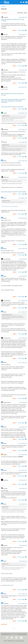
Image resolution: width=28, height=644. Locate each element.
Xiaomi (3, 6)
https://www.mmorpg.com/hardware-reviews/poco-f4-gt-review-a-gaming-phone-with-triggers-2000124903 (14, 101)
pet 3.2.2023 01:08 (23, 276)
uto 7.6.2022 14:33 (23, 142)
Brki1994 (5, 35)
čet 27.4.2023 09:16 (23, 455)
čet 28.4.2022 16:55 (23, 70)
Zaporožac (6, 480)
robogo (5, 113)
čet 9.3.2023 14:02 (23, 427)
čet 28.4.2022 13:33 (23, 35)
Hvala (20, 30)
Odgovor (15, 30)
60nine (5, 161)
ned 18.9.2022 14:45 (23, 198)
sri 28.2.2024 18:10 (23, 504)
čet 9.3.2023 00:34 (23, 403)
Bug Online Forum (6, 2)
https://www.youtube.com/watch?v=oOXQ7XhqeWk (13, 192)
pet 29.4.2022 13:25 (23, 130)
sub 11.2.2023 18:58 (23, 338)
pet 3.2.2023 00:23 (23, 259)
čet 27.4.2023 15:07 (23, 470)
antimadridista (7, 259)
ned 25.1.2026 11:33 (23, 604)
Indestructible (7, 403)
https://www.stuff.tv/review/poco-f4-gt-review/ (12, 107)
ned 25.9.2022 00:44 (23, 218)
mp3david (6, 17)
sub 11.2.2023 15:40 (23, 301)
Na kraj (25, 13)
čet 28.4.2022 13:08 (23, 17)
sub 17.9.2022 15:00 (23, 161)
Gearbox (5, 489)
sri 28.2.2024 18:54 (23, 561)
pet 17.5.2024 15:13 (23, 594)
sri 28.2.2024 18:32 (23, 546)
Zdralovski (6, 604)
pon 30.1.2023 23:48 (23, 249)
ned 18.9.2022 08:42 (23, 177)
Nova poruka (4, 13)
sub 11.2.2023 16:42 (23, 312)
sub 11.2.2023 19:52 (23, 363)
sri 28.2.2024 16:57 (23, 489)
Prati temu (20, 13)
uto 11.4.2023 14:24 (23, 443)
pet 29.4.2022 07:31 (23, 87)
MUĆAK (5, 142)
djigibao (5, 455)
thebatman (6, 177)
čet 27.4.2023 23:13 (23, 480)
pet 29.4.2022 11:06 (23, 113)
